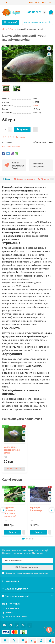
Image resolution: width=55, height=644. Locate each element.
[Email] (27, 560)
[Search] (38, 22)
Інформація (27, 581)
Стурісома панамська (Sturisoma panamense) (10, 512)
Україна (36, 106)
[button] (23, 539)
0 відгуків (20, 137)
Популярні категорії (27, 596)
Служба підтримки (27, 589)
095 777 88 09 (12, 609)
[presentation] (3, 510)
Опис (6, 179)
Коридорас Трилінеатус (36, 509)
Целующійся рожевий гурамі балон (12, 450)
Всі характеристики (11, 147)
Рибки (10, 29)
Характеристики (24, 179)
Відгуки (46, 179)
